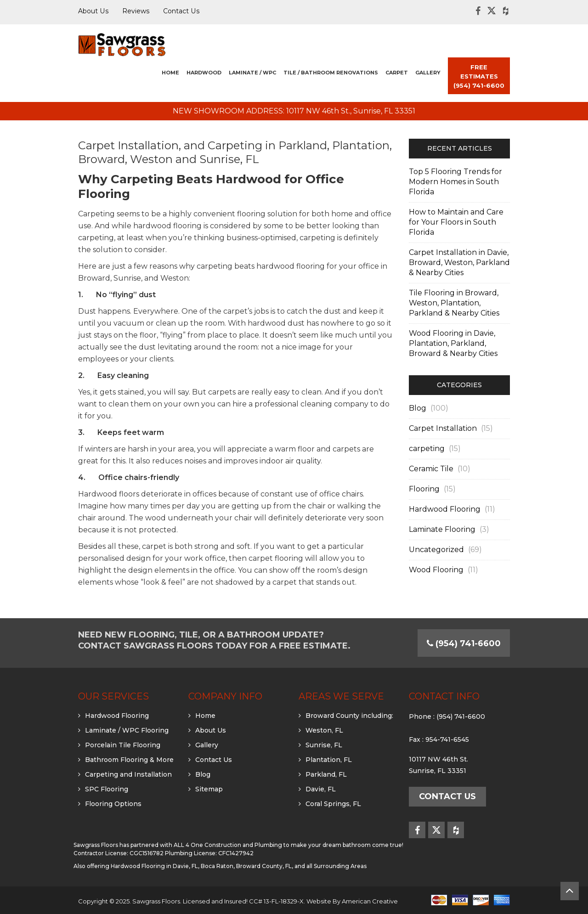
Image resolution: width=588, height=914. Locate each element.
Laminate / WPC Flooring (127, 730)
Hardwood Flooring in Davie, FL (154, 866)
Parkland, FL (326, 774)
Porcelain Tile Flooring (123, 745)
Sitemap (209, 789)
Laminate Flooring (442, 529)
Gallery (207, 745)
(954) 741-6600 (461, 717)
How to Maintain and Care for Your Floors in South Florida (456, 222)
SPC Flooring (107, 789)
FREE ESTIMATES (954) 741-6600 (479, 76)
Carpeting (96, 214)
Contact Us (214, 760)
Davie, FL (321, 789)
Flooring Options (113, 804)
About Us (211, 730)
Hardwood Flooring (445, 509)
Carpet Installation (443, 428)
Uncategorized (436, 550)
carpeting (427, 449)
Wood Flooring (436, 570)
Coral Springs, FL (333, 804)
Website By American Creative (352, 901)
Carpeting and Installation (128, 774)
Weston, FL (324, 730)
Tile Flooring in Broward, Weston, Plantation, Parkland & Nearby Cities (454, 303)
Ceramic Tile (431, 469)
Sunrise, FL (324, 745)
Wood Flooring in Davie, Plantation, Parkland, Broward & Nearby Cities (453, 343)
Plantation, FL (329, 760)
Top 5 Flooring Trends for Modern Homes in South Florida (455, 182)
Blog (418, 408)
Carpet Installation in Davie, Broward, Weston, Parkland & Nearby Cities (459, 262)
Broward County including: (349, 716)
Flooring (424, 489)
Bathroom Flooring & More (129, 760)
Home (205, 716)
